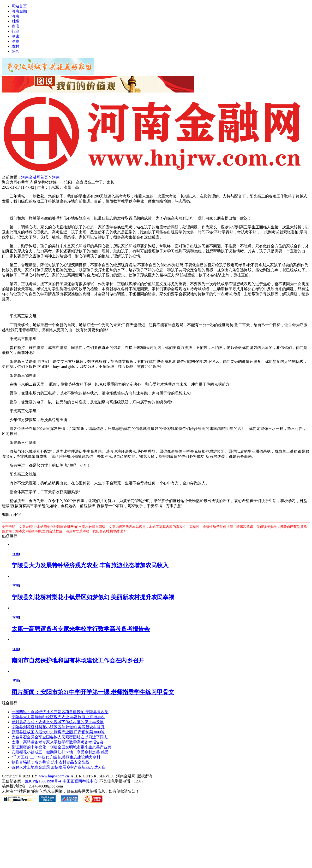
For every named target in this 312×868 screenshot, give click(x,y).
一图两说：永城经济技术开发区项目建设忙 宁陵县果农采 (60, 712)
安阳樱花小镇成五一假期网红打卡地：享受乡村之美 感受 (60, 752)
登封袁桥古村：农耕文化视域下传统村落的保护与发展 (58, 722)
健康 (15, 36)
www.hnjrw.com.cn (54, 776)
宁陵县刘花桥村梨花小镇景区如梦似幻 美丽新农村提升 (58, 727)
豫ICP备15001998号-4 (43, 781)
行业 (15, 31)
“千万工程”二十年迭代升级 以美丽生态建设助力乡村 (56, 757)
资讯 (15, 26)
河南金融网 (31, 177)
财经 (15, 21)
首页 (44, 177)
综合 (15, 51)
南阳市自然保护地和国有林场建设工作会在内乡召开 (78, 660)
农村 (15, 46)
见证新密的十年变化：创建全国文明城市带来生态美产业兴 (61, 747)
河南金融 (19, 11)
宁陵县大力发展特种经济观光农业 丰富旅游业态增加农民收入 (90, 565)
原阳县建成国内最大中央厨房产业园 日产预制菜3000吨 (58, 732)
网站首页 (19, 6)
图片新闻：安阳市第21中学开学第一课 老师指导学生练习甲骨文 (93, 692)
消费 (15, 41)
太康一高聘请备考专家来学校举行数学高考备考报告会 (81, 629)
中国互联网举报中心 (80, 781)
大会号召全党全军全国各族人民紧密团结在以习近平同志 (60, 737)
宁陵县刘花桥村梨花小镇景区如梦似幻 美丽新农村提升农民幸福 (93, 597)
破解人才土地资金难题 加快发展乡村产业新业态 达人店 (59, 767)
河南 (15, 16)
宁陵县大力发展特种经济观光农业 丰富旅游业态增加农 (58, 717)
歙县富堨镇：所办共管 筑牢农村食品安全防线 (50, 762)
